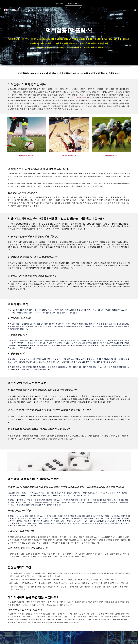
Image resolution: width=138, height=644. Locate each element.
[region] (69, 4)
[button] (135, 10)
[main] (69, 36)
